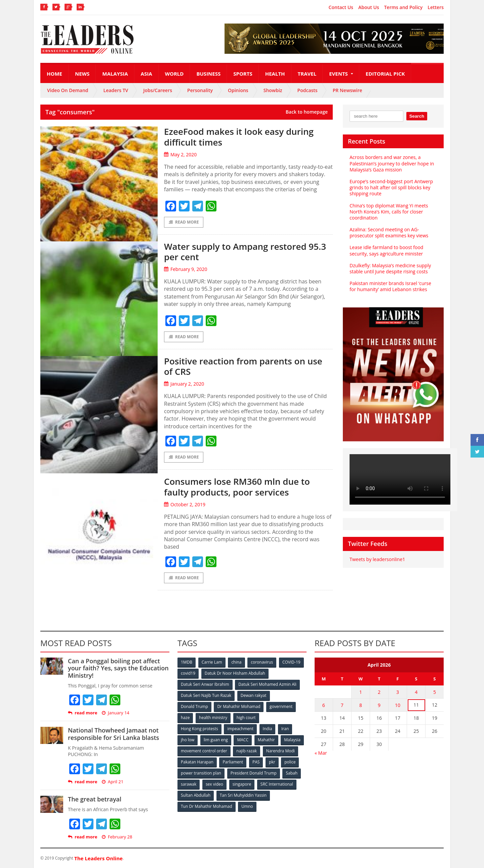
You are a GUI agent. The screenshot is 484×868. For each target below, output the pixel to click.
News (82, 74)
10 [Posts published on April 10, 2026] (398, 705)
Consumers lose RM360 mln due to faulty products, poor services (237, 487)
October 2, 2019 (185, 504)
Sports (243, 74)
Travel (307, 74)
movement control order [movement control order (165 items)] (204, 751)
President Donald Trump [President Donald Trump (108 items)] (254, 773)
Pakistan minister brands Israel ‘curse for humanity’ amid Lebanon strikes (390, 286)
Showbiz (273, 90)
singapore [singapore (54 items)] (242, 784)
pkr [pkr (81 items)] (272, 762)
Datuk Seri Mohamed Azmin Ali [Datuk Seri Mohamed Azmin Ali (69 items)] (267, 684)
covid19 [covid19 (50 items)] (188, 673)
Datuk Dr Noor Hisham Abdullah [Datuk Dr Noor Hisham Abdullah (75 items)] (235, 673)
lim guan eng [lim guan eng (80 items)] (216, 740)
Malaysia (115, 74)
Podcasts (308, 90)
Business (208, 74)
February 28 (117, 837)
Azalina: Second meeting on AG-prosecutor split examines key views (389, 232)
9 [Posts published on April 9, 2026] (379, 705)
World (174, 74)
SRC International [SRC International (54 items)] (277, 784)
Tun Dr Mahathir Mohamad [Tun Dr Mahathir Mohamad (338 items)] (207, 806)
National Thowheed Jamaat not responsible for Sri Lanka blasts (113, 734)
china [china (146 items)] (236, 662)
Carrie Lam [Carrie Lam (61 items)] (212, 662)
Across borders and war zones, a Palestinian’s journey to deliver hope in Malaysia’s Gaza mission (392, 163)
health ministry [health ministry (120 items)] (213, 718)
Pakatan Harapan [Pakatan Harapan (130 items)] (197, 762)
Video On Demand (68, 90)
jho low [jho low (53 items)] (188, 740)
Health (275, 74)
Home (54, 74)
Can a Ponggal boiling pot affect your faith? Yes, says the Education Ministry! (118, 668)
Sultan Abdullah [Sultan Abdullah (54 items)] (196, 795)
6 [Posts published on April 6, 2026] (324, 705)
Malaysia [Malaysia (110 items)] (292, 740)
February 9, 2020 (186, 269)
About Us (369, 7)
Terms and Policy (404, 7)
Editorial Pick (385, 74)
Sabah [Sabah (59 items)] (292, 773)
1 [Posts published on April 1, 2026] (361, 692)
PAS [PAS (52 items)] (256, 762)
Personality (200, 90)
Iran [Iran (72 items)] (285, 729)
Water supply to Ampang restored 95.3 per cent (245, 252)
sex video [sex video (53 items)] (214, 784)
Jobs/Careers (158, 90)
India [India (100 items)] (268, 729)
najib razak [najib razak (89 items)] (247, 751)
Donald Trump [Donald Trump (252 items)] (194, 706)
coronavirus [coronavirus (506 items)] (262, 662)
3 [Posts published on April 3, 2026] (398, 692)
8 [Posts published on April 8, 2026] (361, 705)
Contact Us (341, 7)
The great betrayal (95, 799)
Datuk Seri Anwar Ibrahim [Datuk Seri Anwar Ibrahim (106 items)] (205, 684)
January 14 (116, 713)
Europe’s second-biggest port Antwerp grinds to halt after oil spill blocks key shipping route (391, 187)
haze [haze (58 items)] (185, 718)
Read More (184, 222)
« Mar (321, 753)
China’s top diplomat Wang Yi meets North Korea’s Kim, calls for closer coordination (389, 212)
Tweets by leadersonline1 (377, 559)
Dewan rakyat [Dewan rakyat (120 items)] (254, 695)
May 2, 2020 (180, 154)
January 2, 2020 (184, 384)
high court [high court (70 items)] (246, 718)
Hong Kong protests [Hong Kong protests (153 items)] (199, 729)
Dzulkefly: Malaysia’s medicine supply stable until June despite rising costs (390, 268)
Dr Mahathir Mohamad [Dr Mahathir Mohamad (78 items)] (239, 706)
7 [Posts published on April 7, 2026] (342, 705)
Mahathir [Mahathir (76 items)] (266, 740)
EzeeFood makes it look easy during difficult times (239, 137)
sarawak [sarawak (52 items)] (189, 784)
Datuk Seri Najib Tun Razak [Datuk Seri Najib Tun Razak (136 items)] (206, 695)
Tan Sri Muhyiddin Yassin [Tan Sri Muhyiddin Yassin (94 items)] (243, 795)
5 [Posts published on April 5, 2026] (435, 692)
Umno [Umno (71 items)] (247, 806)
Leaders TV (116, 90)
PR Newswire (348, 90)
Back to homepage (307, 112)
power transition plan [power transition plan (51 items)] (201, 773)
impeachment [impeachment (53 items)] (240, 729)
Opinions (238, 90)
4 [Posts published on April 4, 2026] (416, 692)
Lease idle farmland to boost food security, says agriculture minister (386, 250)
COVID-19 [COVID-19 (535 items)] (291, 662)
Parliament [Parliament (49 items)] (233, 762)
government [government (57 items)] (281, 706)
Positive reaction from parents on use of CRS (243, 366)
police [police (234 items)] (290, 762)
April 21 (113, 782)
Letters (436, 7)
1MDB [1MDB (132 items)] (187, 662)
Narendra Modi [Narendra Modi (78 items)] (280, 751)
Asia (147, 74)
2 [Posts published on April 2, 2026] (379, 692)
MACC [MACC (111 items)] (243, 740)
